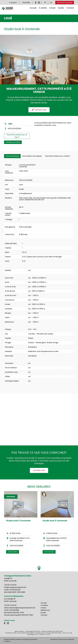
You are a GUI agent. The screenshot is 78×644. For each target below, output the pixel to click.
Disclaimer (54, 639)
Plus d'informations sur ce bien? (17, 136)
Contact (70, 10)
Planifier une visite (13, 142)
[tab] (12, 156)
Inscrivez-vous (39, 470)
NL (51, 2)
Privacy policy (63, 639)
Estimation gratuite (65, 2)
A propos (13, 2)
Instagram (39, 3)
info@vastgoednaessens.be (15, 587)
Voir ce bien (13, 552)
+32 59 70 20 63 (10, 585)
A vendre (43, 10)
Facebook (36, 3)
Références (45, 610)
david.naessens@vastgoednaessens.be (20, 608)
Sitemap (71, 639)
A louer (52, 10)
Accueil (33, 10)
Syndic (61, 10)
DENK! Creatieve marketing (20, 639)
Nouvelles (26, 2)
